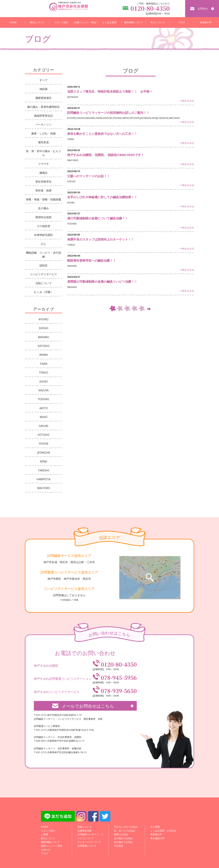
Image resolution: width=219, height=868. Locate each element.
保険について (84, 827)
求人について (158, 22)
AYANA (43, 355)
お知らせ (46, 850)
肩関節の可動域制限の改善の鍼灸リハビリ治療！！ (102, 281)
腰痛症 (43, 173)
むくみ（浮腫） (43, 292)
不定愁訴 (119, 846)
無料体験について (134, 22)
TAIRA (43, 364)
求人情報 (155, 827)
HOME (13, 22)
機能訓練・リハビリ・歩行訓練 (43, 255)
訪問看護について (87, 846)
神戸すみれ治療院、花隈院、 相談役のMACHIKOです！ (106, 155)
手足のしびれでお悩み (126, 827)
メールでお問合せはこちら (88, 706)
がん (43, 244)
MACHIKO (44, 488)
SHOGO (43, 328)
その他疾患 (43, 226)
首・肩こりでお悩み (125, 831)
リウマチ (43, 164)
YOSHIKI (43, 399)
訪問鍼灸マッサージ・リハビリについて (90, 836)
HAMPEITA (43, 479)
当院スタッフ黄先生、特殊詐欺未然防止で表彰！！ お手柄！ (110, 91)
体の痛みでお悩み (123, 842)
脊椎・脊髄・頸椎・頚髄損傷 (43, 199)
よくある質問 (109, 22)
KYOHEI (43, 319)
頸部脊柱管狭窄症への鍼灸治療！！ (92, 260)
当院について (43, 283)
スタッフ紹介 (61, 22)
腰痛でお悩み (121, 834)
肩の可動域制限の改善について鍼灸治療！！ (98, 218)
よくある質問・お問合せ (163, 831)
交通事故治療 (84, 831)
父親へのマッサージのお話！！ (89, 176)
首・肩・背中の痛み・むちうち (43, 153)
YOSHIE (44, 444)
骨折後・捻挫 (43, 190)
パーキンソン (43, 124)
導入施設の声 (157, 838)
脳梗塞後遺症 (43, 98)
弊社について (37, 22)
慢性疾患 (43, 142)
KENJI (44, 461)
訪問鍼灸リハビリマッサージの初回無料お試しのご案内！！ (108, 113)
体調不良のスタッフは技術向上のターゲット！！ (101, 239)
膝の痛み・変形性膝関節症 (43, 107)
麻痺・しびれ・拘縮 (43, 133)
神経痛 (43, 89)
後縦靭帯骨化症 (43, 116)
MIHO (44, 417)
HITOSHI (43, 435)
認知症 (43, 265)
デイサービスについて (89, 842)
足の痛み (43, 208)
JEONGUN (44, 453)
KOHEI (44, 382)
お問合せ (203, 8)
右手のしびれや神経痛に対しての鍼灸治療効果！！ (102, 197)
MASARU (43, 337)
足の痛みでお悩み (123, 838)
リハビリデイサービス (43, 274)
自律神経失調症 (43, 235)
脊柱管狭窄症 (43, 182)
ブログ (182, 22)
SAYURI (44, 426)
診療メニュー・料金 (85, 22)
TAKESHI (43, 470)
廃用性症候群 (43, 217)
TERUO (43, 373)
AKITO (44, 408)
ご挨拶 (45, 834)
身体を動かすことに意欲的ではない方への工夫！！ (102, 134)
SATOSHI (43, 346)
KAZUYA (43, 390)
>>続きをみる (187, 101)
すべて (43, 80)
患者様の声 (206, 22)
